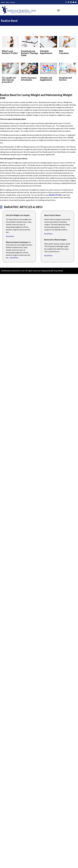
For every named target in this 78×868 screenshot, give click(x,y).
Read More (10, 236)
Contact (12, 2)
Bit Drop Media (57, 271)
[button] (59, 10)
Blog (7, 2)
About (3, 2)
